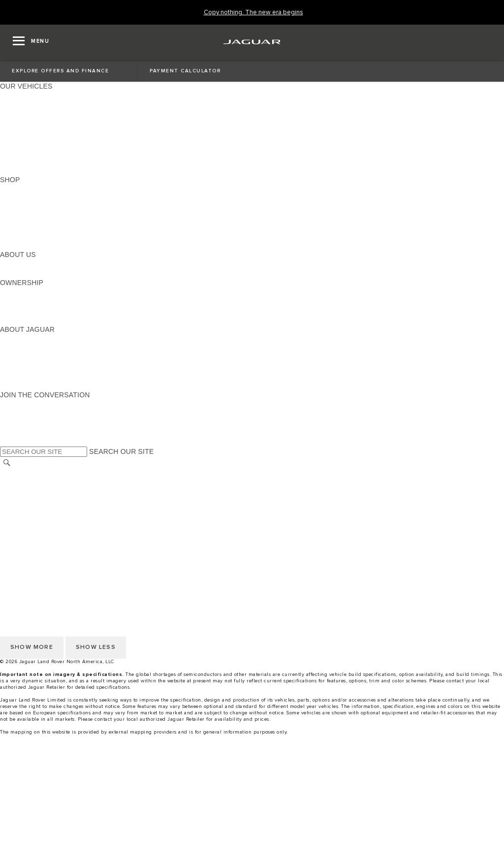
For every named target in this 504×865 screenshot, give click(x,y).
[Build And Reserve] (252, 821)
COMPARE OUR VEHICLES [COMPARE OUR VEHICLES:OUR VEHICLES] (45, 161)
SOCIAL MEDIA (25, 529)
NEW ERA (16, 170)
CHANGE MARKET (31, 473)
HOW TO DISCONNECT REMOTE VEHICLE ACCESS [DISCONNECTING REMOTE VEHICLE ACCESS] (86, 547)
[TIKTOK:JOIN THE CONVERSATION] (16, 414)
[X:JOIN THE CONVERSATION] (7, 442)
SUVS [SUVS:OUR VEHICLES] (10, 105)
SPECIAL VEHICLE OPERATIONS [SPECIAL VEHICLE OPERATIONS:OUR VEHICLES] (55, 142)
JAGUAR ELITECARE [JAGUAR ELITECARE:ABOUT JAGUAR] (35, 348)
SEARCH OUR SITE (121, 451)
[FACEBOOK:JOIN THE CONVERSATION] (23, 432)
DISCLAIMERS (24, 538)
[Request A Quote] (252, 839)
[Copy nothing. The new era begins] (253, 13)
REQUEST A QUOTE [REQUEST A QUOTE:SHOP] (33, 208)
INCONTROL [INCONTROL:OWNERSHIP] (21, 301)
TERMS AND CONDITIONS (44, 510)
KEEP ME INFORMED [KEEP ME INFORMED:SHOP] (35, 217)
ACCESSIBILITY (26, 519)
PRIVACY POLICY (29, 491)
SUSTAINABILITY (28, 273)
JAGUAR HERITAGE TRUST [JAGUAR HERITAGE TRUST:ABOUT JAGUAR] (46, 376)
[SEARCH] (7, 463)
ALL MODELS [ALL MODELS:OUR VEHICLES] (22, 96)
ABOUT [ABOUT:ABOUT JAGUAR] (12, 339)
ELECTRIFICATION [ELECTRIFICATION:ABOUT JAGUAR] (31, 357)
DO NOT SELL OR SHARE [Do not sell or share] (43, 501)
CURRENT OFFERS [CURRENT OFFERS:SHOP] (32, 189)
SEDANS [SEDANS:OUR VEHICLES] (15, 133)
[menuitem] (252, 774)
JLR (6, 264)
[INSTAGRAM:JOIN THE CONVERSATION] (25, 404)
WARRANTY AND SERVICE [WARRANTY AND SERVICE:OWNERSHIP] (45, 311)
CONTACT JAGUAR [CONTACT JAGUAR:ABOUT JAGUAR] (32, 367)
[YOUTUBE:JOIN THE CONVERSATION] (21, 423)
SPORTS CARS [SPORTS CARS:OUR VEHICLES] (25, 124)
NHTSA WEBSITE (29, 482)
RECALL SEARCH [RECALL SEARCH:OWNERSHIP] (29, 320)
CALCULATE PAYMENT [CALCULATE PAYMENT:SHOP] (38, 226)
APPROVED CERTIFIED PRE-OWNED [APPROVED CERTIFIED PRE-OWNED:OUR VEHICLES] (62, 152)
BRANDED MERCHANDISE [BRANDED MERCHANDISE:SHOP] (44, 245)
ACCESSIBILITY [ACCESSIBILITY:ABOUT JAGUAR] (26, 385)
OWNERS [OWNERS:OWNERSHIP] (16, 292)
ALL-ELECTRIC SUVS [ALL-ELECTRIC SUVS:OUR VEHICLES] (35, 114)
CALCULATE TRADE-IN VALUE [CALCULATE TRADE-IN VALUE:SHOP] (50, 236)
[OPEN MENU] (31, 42)
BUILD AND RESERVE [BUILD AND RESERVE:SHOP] (36, 198)
